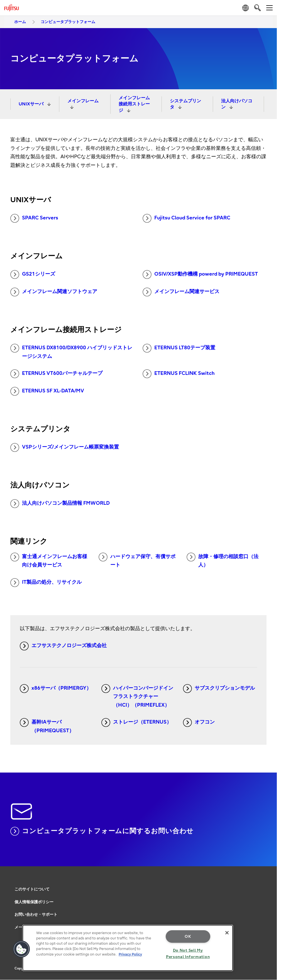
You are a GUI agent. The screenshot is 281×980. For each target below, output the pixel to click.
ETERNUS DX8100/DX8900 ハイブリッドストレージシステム (71, 352)
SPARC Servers (34, 218)
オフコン (199, 722)
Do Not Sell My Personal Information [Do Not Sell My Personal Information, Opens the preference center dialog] (188, 954)
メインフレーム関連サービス (181, 292)
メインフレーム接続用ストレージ (134, 104)
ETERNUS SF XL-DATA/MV (47, 391)
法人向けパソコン (237, 104)
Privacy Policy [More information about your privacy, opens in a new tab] (130, 954)
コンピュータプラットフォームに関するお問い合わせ (102, 831)
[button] (21, 949)
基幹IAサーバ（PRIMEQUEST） (47, 726)
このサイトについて (32, 889)
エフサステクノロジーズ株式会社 (63, 646)
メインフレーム (83, 101)
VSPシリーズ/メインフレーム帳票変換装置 (65, 447)
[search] (257, 8)
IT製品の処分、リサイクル (46, 583)
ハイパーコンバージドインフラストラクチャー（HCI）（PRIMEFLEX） (137, 696)
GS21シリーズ (33, 274)
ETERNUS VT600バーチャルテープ (56, 374)
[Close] (227, 933)
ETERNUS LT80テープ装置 (179, 348)
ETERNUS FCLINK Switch (179, 374)
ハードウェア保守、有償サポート (137, 560)
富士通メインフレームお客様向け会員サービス (49, 560)
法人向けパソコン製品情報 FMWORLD (60, 504)
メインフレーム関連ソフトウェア (54, 292)
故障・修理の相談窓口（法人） (223, 560)
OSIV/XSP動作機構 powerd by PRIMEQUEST (200, 274)
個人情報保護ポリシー (34, 902)
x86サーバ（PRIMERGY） (56, 689)
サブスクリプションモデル (219, 689)
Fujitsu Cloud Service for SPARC (186, 218)
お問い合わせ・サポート (36, 915)
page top (268, 884)
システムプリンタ (185, 104)
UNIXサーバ (32, 104)
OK (188, 936)
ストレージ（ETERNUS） (136, 722)
